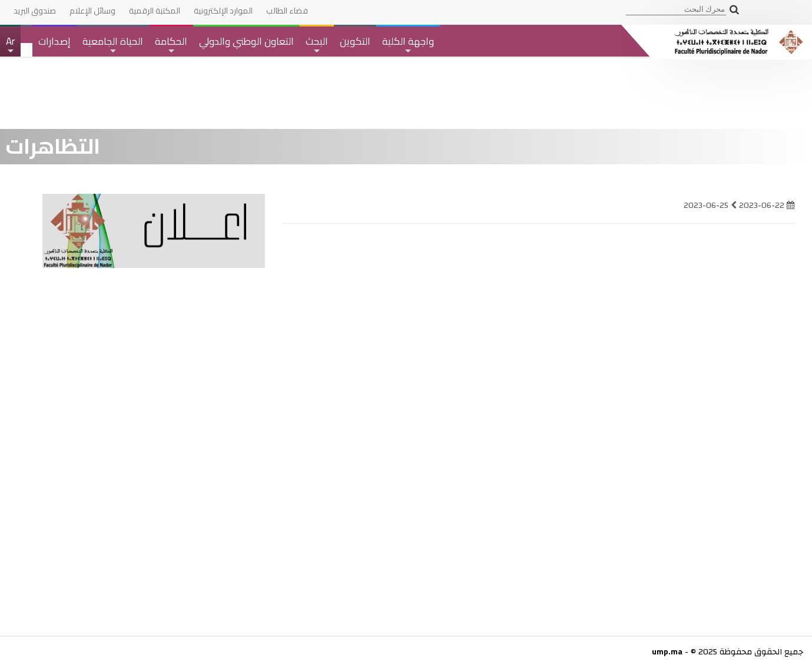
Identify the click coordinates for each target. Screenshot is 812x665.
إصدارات (54, 41)
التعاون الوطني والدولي (246, 41)
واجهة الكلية (408, 44)
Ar (10, 44)
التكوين (355, 41)
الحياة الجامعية (113, 44)
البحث (317, 44)
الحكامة (171, 44)
